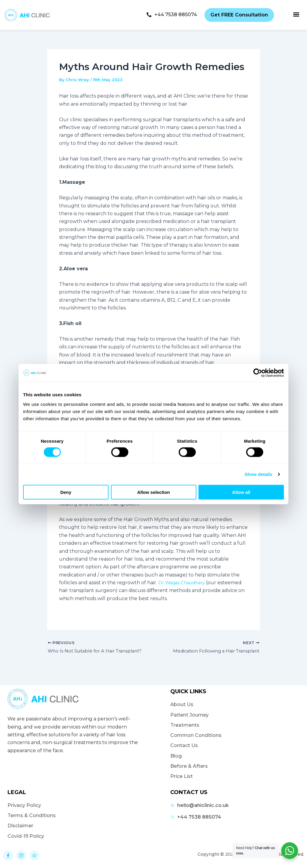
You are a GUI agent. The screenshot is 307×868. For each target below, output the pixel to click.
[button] (296, 14)
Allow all (241, 492)
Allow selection (153, 492)
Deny (66, 492)
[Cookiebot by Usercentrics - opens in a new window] (258, 373)
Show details (259, 474)
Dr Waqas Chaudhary (184, 583)
